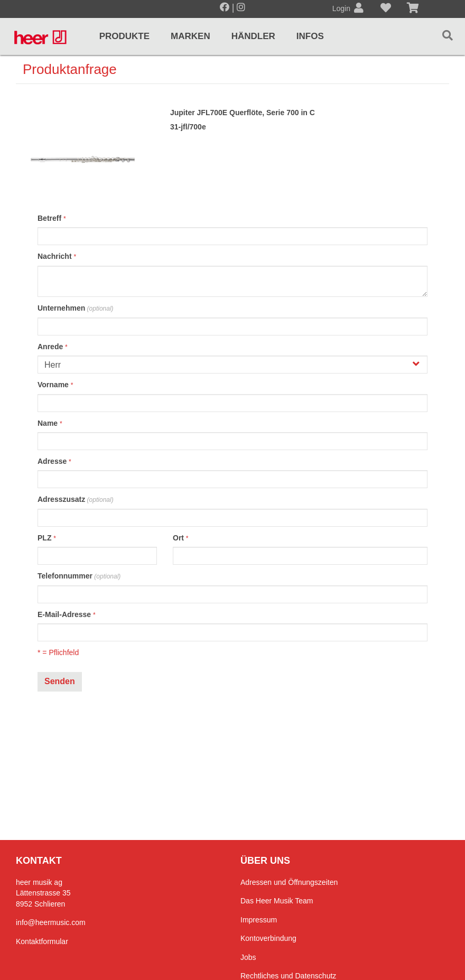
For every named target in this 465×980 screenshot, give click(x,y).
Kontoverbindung (268, 938)
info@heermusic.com (51, 922)
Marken (190, 36)
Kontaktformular (42, 941)
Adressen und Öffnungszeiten (289, 882)
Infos (310, 36)
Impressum (259, 920)
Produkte (124, 36)
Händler (253, 36)
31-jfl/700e (188, 127)
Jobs (248, 957)
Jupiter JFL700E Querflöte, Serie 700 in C (243, 113)
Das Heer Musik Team (277, 901)
